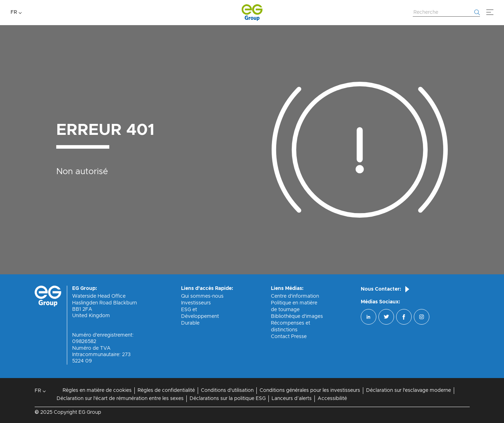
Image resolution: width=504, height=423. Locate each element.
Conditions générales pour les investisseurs (310, 390)
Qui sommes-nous (202, 296)
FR (14, 12)
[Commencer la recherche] (477, 12)
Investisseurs (196, 303)
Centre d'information (295, 296)
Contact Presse (289, 337)
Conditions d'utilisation (227, 390)
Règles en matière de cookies (97, 390)
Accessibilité (332, 399)
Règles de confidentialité (166, 390)
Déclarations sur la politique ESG (228, 399)
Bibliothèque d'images (297, 316)
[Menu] (490, 12)
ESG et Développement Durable (200, 316)
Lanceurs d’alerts (292, 399)
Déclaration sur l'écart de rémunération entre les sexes (120, 399)
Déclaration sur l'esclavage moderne (409, 390)
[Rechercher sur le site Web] (446, 13)
